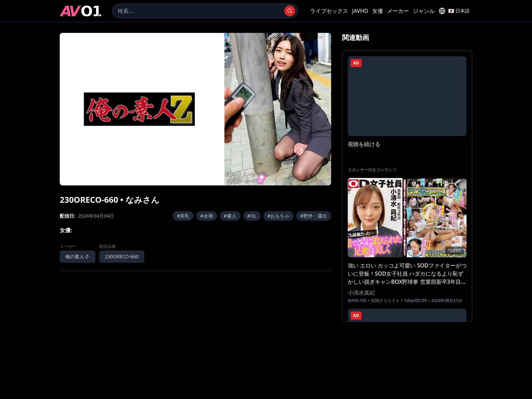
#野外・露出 (314, 216)
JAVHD (360, 11)
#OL (252, 216)
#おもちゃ (278, 216)
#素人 (230, 216)
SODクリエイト (385, 301)
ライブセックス (329, 11)
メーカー (398, 11)
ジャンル (424, 11)
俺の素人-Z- (78, 256)
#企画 (206, 216)
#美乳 (183, 216)
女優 (378, 11)
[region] (195, 109)
